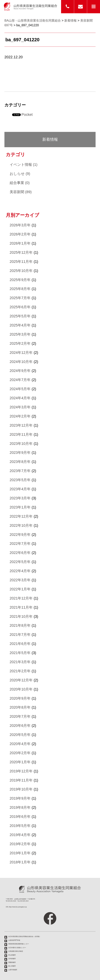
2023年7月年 (20, 471)
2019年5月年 (20, 826)
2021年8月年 (20, 625)
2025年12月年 (21, 252)
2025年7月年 (20, 298)
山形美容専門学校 (14, 940)
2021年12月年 (21, 598)
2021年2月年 (20, 671)
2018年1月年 (20, 862)
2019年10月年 (21, 789)
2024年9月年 (20, 371)
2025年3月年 (20, 334)
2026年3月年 (20, 225)
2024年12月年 (21, 353)
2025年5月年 (20, 316)
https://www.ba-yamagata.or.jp (18, 907)
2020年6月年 (20, 726)
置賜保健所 (12, 962)
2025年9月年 (20, 280)
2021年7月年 (20, 635)
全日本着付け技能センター (17, 948)
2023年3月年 (20, 498)
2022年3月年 (20, 580)
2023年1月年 (20, 507)
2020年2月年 (20, 753)
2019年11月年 (21, 780)
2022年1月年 (20, 589)
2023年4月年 (20, 489)
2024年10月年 (21, 362)
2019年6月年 (20, 817)
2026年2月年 (20, 234)
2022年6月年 (20, 553)
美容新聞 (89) (21, 192)
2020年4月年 (20, 744)
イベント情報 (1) (24, 165)
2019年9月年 (20, 798)
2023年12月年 (21, 425)
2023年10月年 (21, 444)
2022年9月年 (20, 535)
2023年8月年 (20, 462)
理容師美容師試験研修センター (19, 944)
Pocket (27, 115)
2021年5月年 (20, 653)
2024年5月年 (20, 389)
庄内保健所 (12, 959)
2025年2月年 (20, 343)
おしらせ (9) (20, 174)
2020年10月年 (21, 689)
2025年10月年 (21, 271)
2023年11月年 (21, 434)
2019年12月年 (21, 771)
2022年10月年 (21, 525)
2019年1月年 (20, 853)
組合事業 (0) (20, 183)
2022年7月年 (20, 544)
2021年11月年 (21, 607)
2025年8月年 (20, 289)
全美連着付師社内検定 (16, 951)
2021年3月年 (20, 662)
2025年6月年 (20, 307)
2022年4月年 (20, 571)
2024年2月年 (20, 416)
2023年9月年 (20, 453)
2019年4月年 (20, 835)
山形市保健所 (13, 970)
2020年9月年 (20, 698)
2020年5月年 (20, 735)
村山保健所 (12, 955)
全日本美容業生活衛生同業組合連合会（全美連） (25, 936)
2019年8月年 (20, 807)
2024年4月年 (20, 398)
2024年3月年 (20, 407)
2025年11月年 (21, 262)
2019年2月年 (20, 844)
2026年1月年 (20, 243)
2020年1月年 (20, 762)
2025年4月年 (20, 325)
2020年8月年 (20, 707)
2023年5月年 (20, 480)
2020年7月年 (20, 716)
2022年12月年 (21, 516)
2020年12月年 (21, 680)
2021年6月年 (20, 644)
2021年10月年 (21, 616)
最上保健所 (12, 966)
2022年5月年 (20, 562)
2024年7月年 (20, 380)
